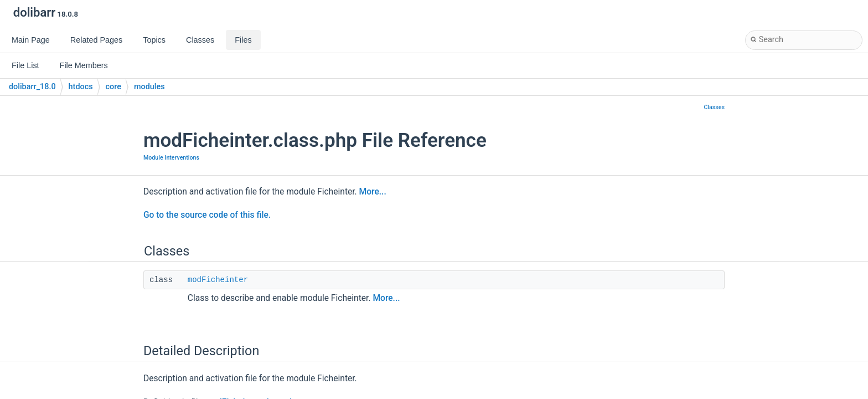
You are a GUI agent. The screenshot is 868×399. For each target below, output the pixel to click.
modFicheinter (218, 280)
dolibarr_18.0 (32, 87)
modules (149, 87)
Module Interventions (171, 158)
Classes (714, 107)
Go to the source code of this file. (207, 215)
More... (373, 192)
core (113, 87)
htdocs (81, 87)
